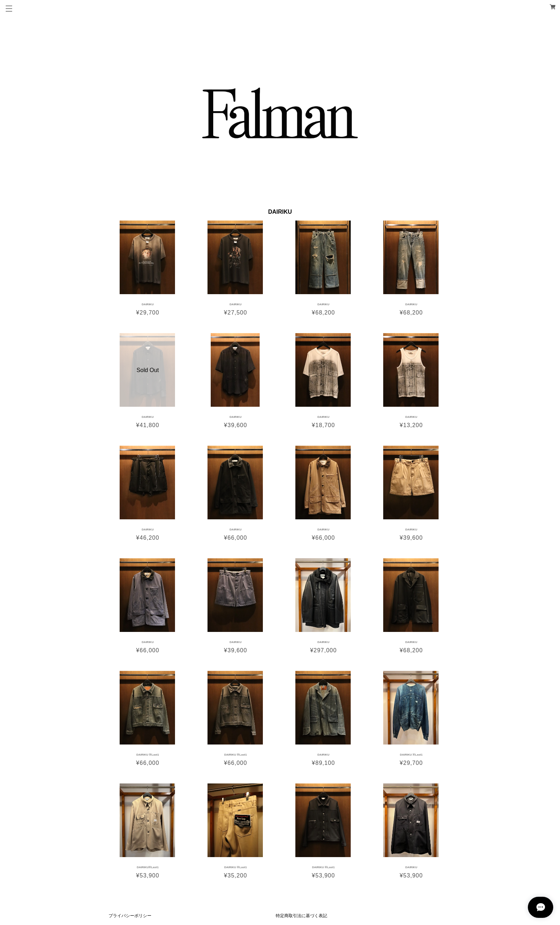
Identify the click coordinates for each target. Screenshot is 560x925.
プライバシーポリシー (130, 916)
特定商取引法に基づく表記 (301, 916)
